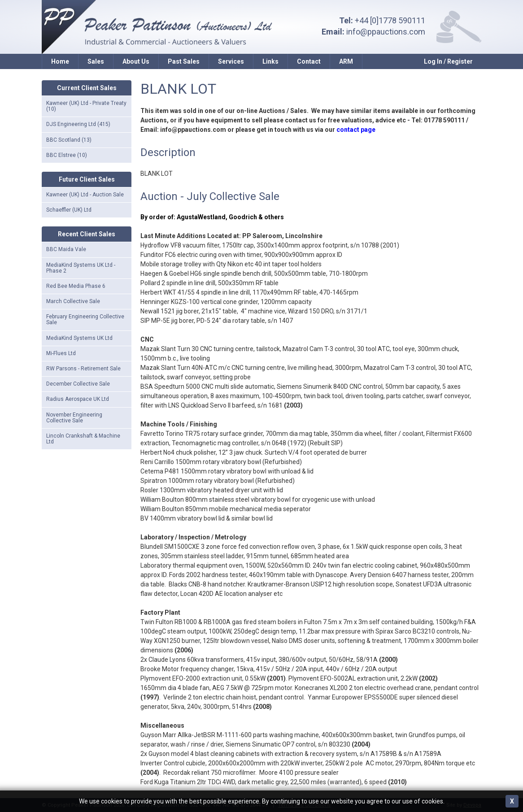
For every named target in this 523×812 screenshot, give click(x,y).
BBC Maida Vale (66, 249)
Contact (309, 61)
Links (270, 61)
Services (231, 61)
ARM (346, 61)
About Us (136, 61)
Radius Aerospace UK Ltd (78, 399)
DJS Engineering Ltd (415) (78, 124)
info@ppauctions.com (386, 32)
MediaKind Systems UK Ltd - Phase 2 (81, 268)
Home (60, 61)
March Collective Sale (73, 301)
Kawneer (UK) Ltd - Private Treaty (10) (86, 106)
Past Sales (184, 61)
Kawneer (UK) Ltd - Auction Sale (85, 195)
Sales (96, 61)
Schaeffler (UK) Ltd (69, 210)
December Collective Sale (78, 384)
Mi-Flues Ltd (61, 353)
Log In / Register (448, 61)
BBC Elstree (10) (67, 155)
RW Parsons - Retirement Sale (83, 369)
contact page (356, 130)
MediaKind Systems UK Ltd (79, 338)
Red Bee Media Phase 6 (76, 286)
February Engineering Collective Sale (85, 319)
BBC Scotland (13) (69, 140)
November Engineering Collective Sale (74, 418)
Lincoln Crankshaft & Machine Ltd (83, 439)
